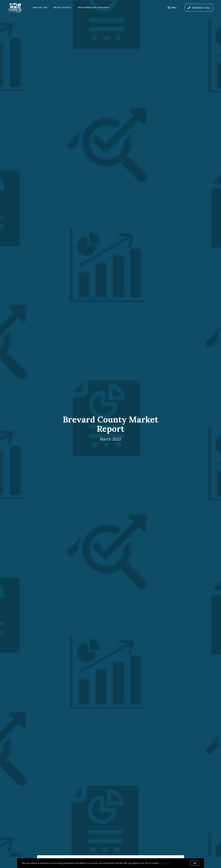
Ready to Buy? (63, 8)
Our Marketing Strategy (94, 8)
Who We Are (40, 8)
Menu (172, 8)
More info (165, 863)
